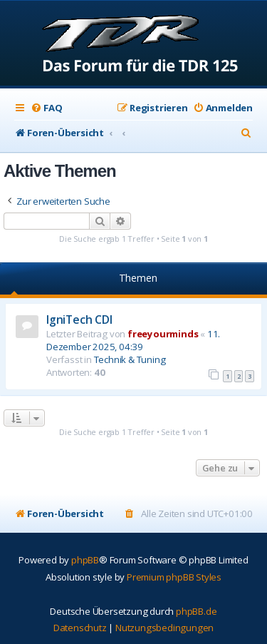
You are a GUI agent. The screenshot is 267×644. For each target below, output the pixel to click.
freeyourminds (163, 334)
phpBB (85, 560)
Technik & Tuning (130, 359)
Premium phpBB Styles (174, 577)
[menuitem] (46, 108)
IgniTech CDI (79, 320)
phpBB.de (196, 611)
